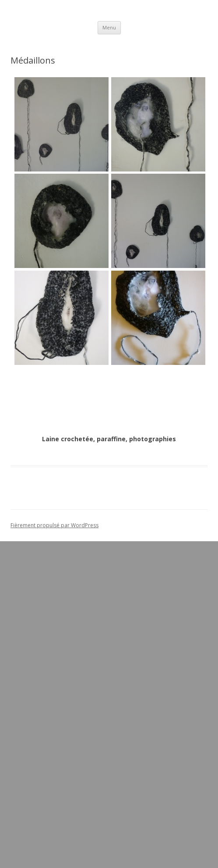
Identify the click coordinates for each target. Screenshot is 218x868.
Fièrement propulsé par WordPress (54, 525)
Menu (109, 27)
